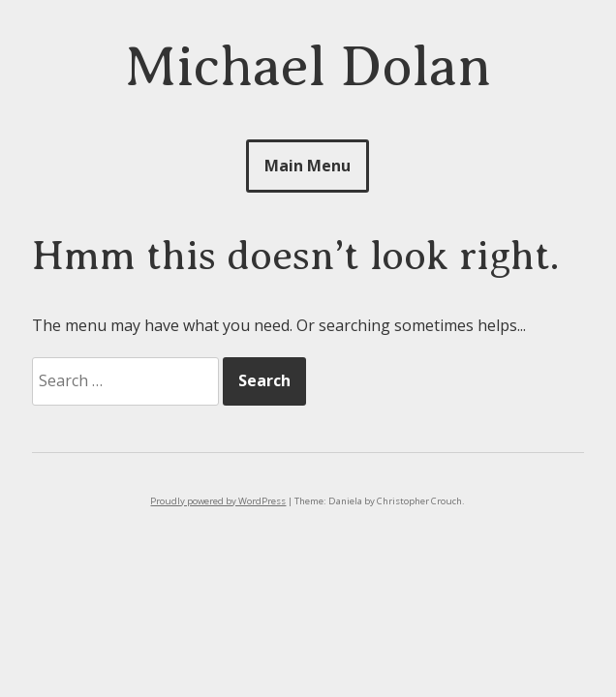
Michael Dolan (308, 66)
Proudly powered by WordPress (218, 501)
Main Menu (308, 166)
